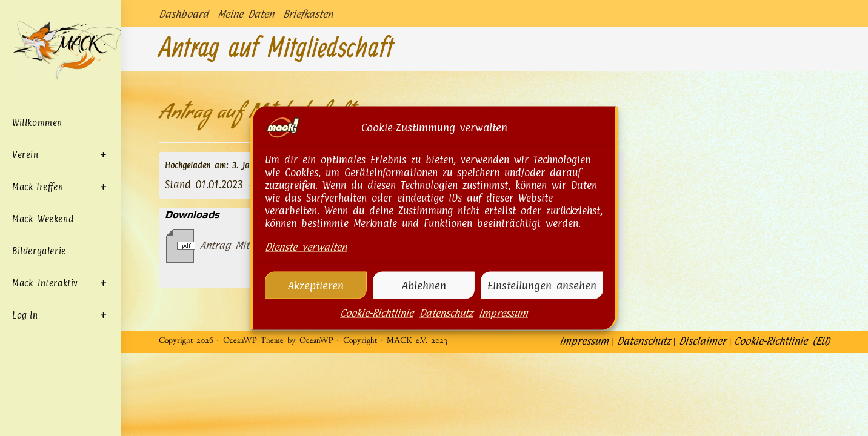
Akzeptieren (316, 286)
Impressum (503, 314)
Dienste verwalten (306, 248)
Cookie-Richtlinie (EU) (782, 424)
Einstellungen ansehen (542, 286)
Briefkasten (308, 14)
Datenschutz (446, 314)
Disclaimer (703, 424)
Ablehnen (424, 286)
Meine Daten (246, 14)
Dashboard (184, 14)
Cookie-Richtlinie (377, 314)
